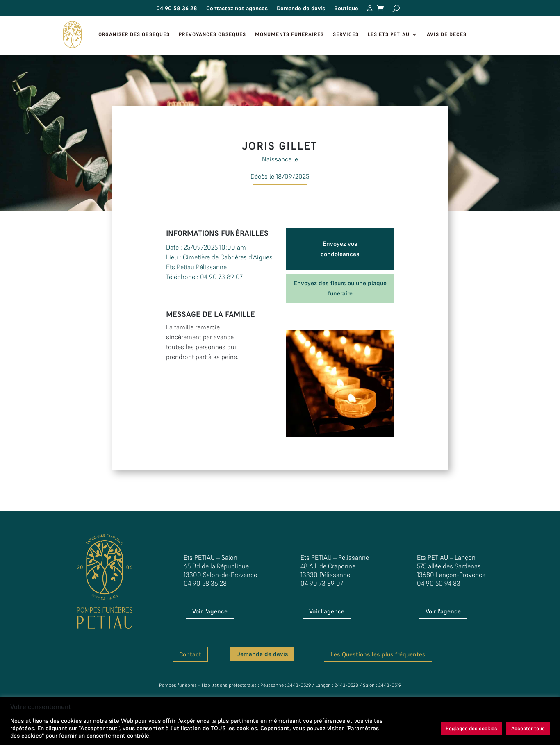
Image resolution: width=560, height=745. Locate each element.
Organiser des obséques (134, 34)
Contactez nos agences (237, 9)
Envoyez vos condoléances (340, 249)
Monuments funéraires (289, 34)
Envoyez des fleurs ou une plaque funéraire (340, 288)
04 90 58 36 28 (177, 9)
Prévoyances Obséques (212, 34)
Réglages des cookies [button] (471, 728)
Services (346, 34)
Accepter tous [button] (528, 728)
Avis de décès (447, 34)
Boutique (346, 9)
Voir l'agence (210, 611)
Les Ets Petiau (389, 34)
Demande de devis (301, 9)
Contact (190, 654)
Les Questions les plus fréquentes (378, 654)
